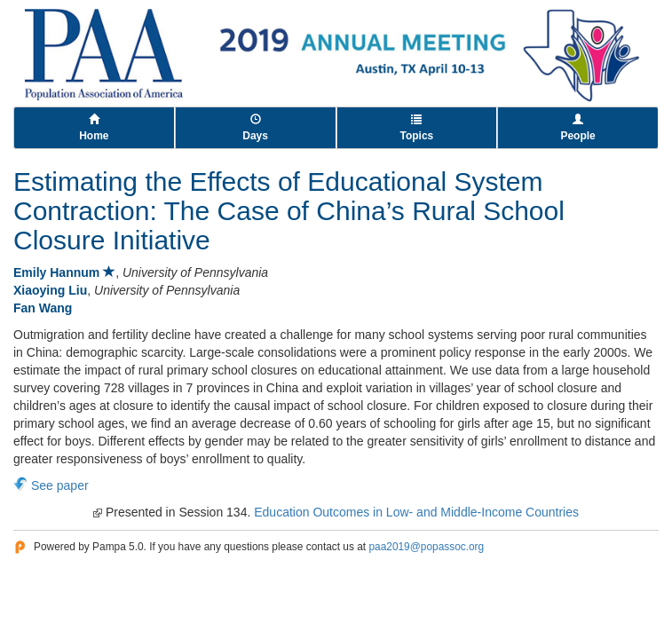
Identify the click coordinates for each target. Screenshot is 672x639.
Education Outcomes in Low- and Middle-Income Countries (416, 512)
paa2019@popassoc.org (426, 547)
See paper (60, 485)
